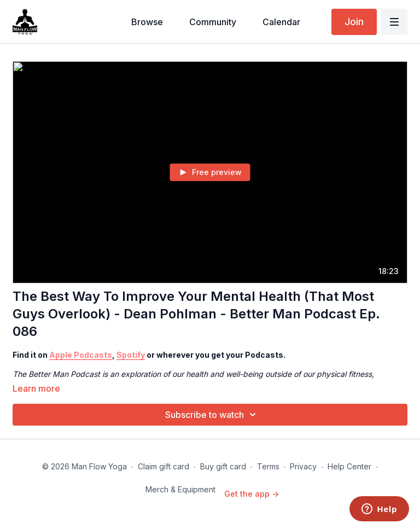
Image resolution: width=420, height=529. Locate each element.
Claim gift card (164, 466)
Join (354, 22)
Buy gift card (223, 466)
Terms (268, 466)
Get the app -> (252, 494)
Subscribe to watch (212, 415)
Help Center (349, 466)
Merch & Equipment (180, 489)
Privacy (303, 466)
